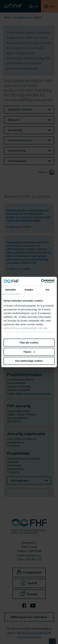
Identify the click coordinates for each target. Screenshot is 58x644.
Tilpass (29, 352)
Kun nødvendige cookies (29, 361)
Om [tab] (48, 290)
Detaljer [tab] (29, 290)
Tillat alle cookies (29, 343)
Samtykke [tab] (10, 290)
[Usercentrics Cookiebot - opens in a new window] (41, 281)
